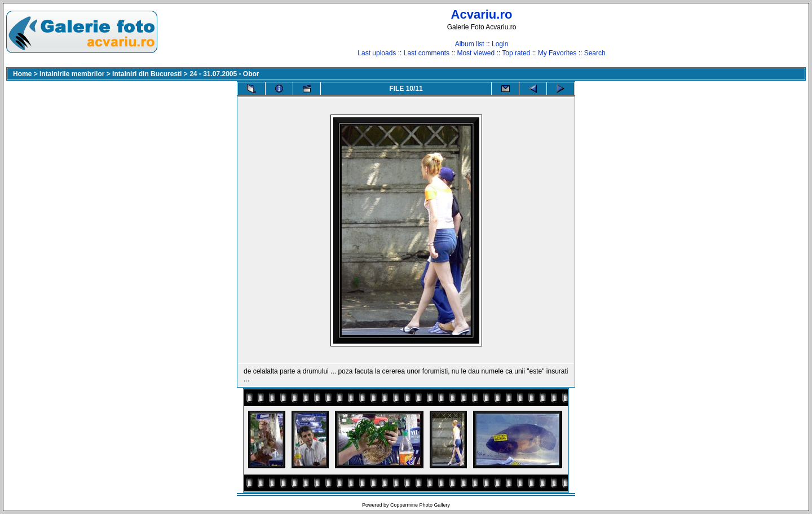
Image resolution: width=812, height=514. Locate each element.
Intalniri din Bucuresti (147, 74)
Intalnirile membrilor (72, 74)
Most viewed (476, 53)
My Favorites (557, 53)
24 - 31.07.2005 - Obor (224, 74)
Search (595, 53)
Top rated (516, 53)
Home (22, 74)
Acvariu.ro (482, 14)
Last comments (427, 53)
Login (500, 44)
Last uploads (377, 53)
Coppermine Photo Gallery (420, 505)
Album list (470, 44)
